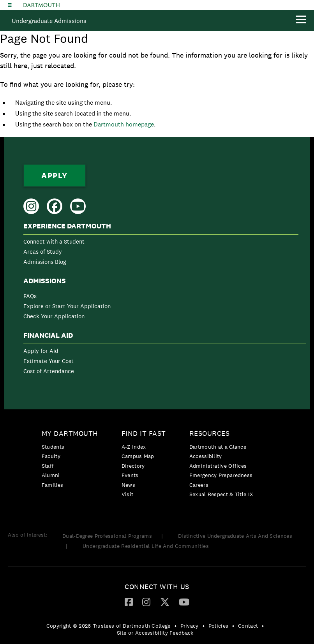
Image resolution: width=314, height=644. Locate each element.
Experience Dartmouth (67, 226)
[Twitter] (165, 602)
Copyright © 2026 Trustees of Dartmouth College (108, 626)
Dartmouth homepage (124, 124)
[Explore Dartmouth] (10, 5)
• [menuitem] (176, 626)
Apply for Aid (41, 351)
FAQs (30, 296)
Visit (128, 494)
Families (52, 485)
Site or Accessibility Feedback (155, 633)
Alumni (51, 475)
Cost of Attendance (49, 371)
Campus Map (138, 456)
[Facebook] (129, 602)
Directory (133, 466)
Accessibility (206, 456)
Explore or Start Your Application (67, 306)
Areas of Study (43, 252)
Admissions (45, 281)
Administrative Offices (218, 466)
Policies (218, 626)
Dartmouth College (41, 5)
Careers (199, 485)
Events (130, 475)
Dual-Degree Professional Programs (107, 536)
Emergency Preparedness (221, 475)
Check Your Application (54, 316)
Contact (248, 626)
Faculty (51, 456)
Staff (48, 466)
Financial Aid (48, 335)
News (128, 485)
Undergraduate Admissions (49, 21)
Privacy (190, 626)
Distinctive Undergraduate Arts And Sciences (235, 536)
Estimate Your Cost (49, 361)
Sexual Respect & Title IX (221, 494)
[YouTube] (184, 602)
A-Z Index (134, 447)
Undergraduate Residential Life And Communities (146, 546)
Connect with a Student (54, 241)
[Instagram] (146, 602)
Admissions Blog (45, 262)
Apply (55, 175)
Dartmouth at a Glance (218, 447)
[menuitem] (161, 245)
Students (53, 447)
